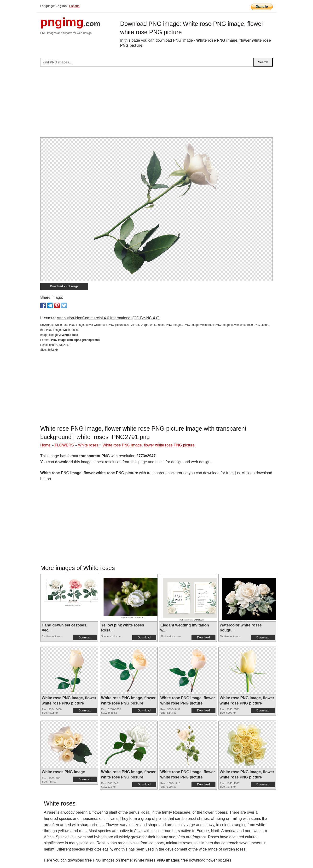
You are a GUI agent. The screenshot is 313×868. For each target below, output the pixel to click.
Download (85, 637)
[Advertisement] (156, 104)
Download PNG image (64, 286)
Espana (74, 6)
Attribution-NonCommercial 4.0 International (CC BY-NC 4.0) (108, 318)
